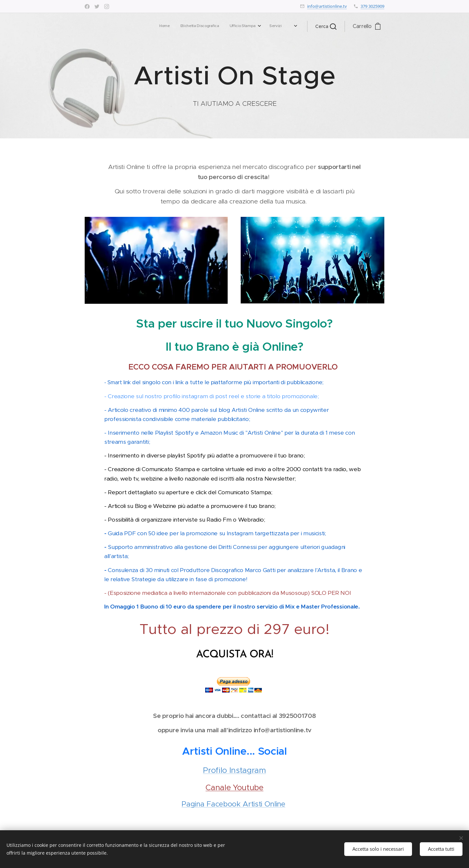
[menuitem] (200, 26)
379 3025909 (372, 6)
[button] (326, 26)
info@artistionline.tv (327, 6)
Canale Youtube (234, 788)
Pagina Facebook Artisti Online (233, 804)
